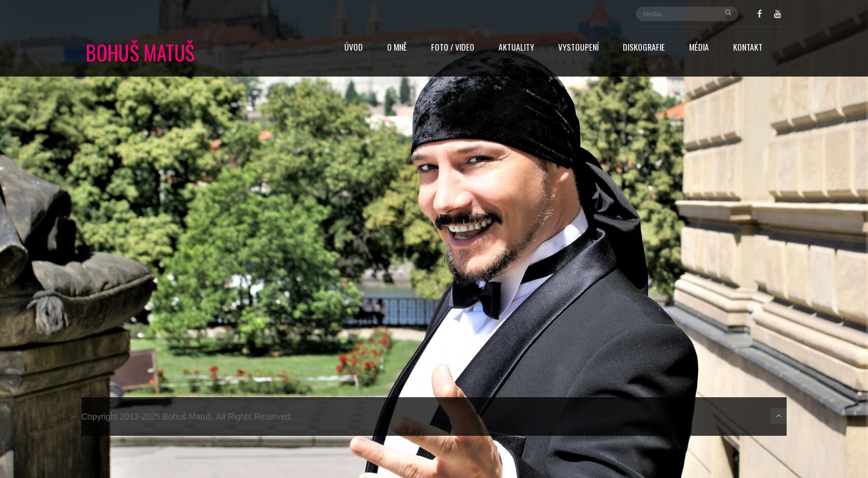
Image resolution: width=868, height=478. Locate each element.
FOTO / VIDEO (453, 48)
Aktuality (516, 48)
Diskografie (644, 48)
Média (699, 48)
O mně (397, 48)
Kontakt (748, 48)
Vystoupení (578, 48)
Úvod (354, 48)
